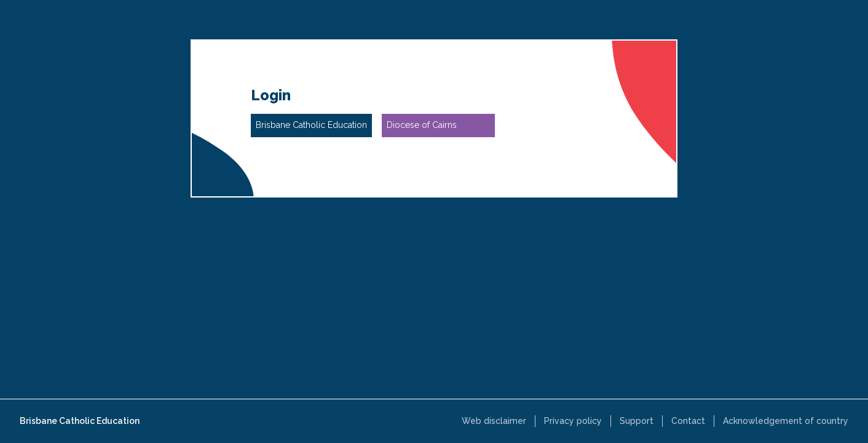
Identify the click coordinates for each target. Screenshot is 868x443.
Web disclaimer (494, 421)
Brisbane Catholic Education (80, 421)
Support (637, 421)
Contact (688, 421)
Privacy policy (573, 421)
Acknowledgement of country (786, 421)
